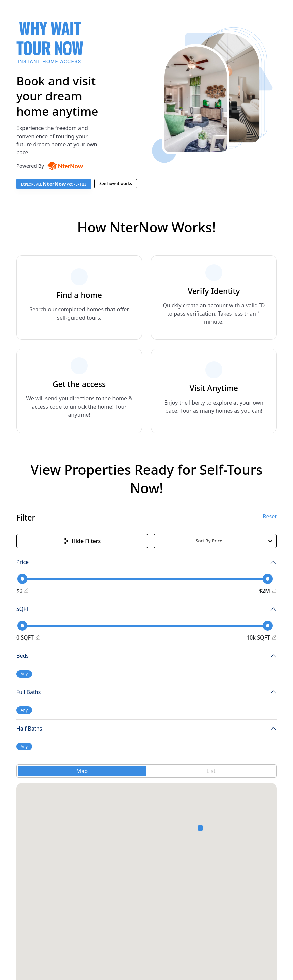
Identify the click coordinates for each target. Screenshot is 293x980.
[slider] (22, 579)
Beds (22, 656)
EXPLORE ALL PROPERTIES (54, 184)
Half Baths (29, 729)
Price (22, 562)
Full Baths (28, 692)
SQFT (23, 609)
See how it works (116, 184)
